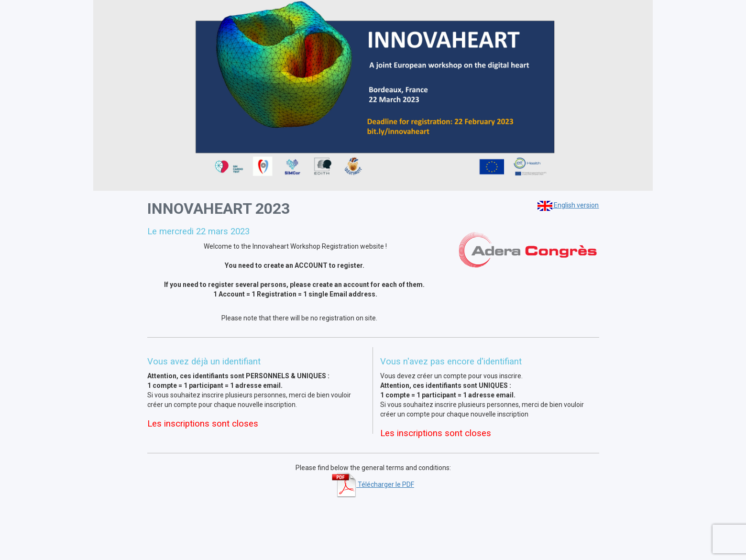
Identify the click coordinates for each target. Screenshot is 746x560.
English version (568, 205)
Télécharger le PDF (373, 484)
